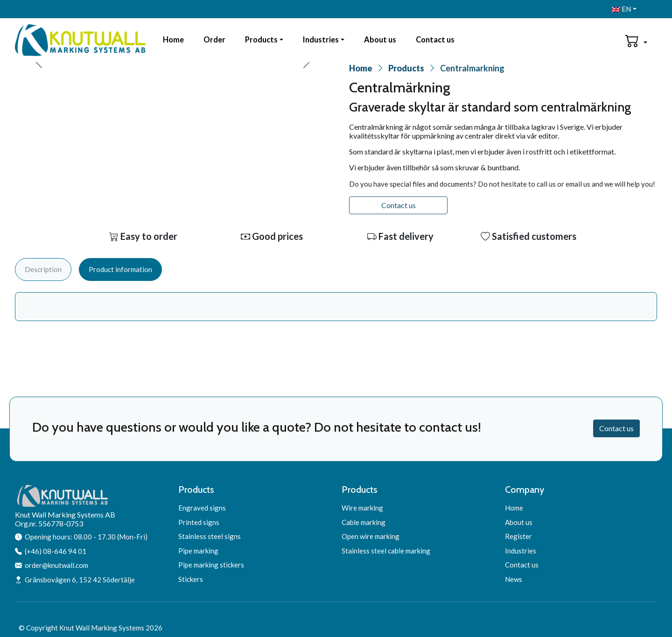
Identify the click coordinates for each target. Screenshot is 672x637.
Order (214, 40)
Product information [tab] (120, 269)
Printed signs (199, 522)
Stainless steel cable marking (386, 551)
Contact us (435, 40)
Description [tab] (43, 269)
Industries (321, 40)
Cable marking (364, 522)
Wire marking (362, 508)
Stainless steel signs (210, 536)
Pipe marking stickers (211, 565)
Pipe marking (198, 551)
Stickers (191, 579)
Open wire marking (371, 536)
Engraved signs (202, 508)
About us (380, 40)
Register (518, 536)
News (514, 579)
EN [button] (621, 9)
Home (173, 40)
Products (261, 40)
